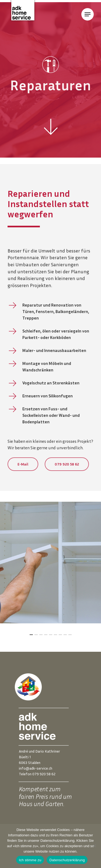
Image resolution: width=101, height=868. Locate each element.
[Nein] (94, 846)
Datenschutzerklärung (67, 860)
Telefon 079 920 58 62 (37, 774)
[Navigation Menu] (88, 14)
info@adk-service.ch (36, 768)
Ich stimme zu (30, 860)
